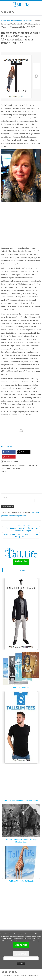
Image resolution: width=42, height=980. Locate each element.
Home (3, 20)
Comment (5, 471)
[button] (9, 452)
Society (10, 20)
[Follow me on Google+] (13, 12)
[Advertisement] (21, 224)
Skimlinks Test (7, 446)
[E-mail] (5, 12)
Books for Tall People (23, 20)
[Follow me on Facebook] (11, 12)
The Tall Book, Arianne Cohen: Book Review (21, 800)
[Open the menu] (38, 11)
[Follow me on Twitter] (8, 12)
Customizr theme (33, 975)
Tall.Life (22, 570)
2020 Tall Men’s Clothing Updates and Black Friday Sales (21, 535)
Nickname (4, 497)
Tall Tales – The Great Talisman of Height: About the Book (21, 841)
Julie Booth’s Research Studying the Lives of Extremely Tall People (21, 529)
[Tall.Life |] (21, 4)
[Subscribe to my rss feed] (3, 12)
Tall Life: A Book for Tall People (21, 881)
